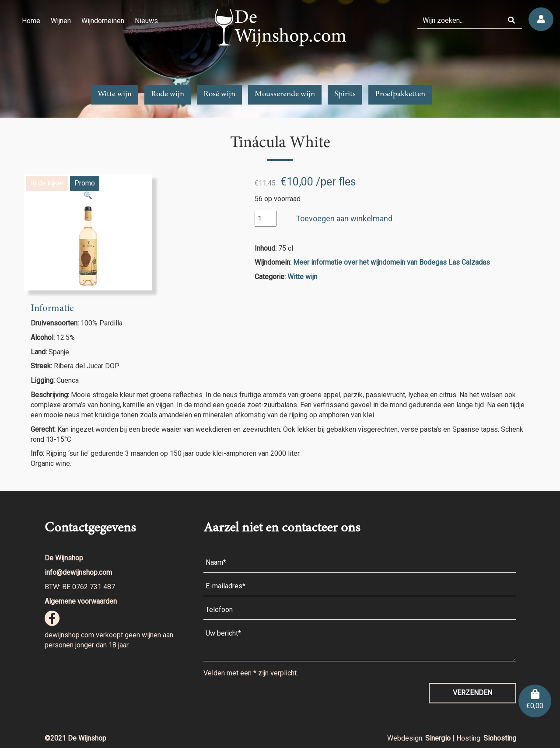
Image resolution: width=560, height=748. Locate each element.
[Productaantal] (266, 219)
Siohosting (500, 738)
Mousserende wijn (285, 94)
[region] (280, 59)
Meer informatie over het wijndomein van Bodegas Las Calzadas (392, 262)
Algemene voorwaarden (81, 601)
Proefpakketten (400, 94)
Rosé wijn (219, 94)
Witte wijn (115, 94)
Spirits (345, 94)
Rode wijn (168, 94)
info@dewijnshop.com (78, 572)
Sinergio (439, 738)
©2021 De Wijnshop (75, 738)
